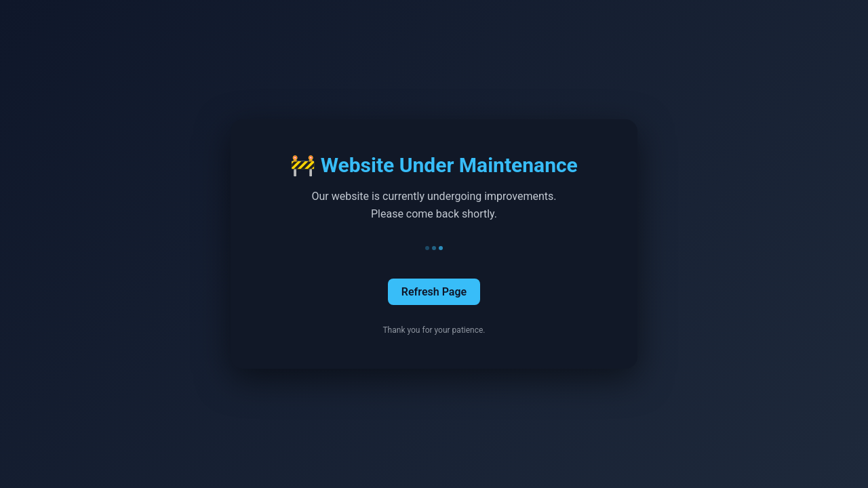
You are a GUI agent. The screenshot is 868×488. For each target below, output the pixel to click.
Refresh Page (434, 292)
